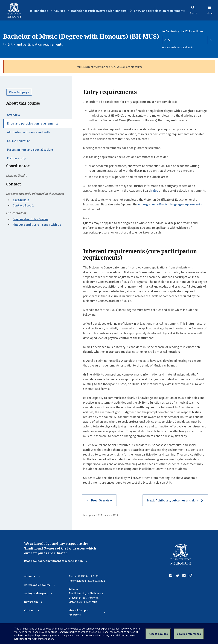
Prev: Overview (101, 500)
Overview (14, 115)
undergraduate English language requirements (170, 204)
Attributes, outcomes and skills (29, 132)
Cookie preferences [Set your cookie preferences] (189, 634)
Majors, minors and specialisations (30, 150)
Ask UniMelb (21, 200)
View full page (19, 92)
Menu (210, 10)
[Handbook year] (189, 40)
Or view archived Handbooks (178, 47)
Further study (16, 158)
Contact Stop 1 (23, 205)
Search (193, 10)
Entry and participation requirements (33, 123)
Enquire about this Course (30, 219)
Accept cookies (158, 634)
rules (155, 190)
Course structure (19, 141)
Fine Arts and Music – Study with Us (37, 225)
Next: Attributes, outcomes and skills (173, 500)
